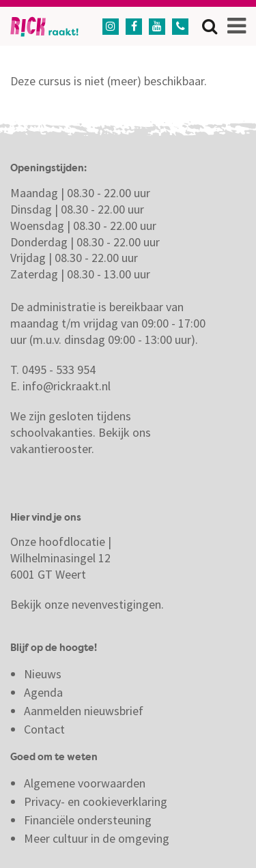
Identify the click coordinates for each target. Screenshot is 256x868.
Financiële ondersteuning (88, 820)
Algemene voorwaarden (85, 783)
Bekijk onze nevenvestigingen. (88, 604)
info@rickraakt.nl (67, 386)
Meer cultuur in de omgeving (97, 838)
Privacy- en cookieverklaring (96, 801)
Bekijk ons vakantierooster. (81, 440)
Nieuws (43, 674)
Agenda (43, 692)
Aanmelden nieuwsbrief (84, 711)
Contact (46, 729)
